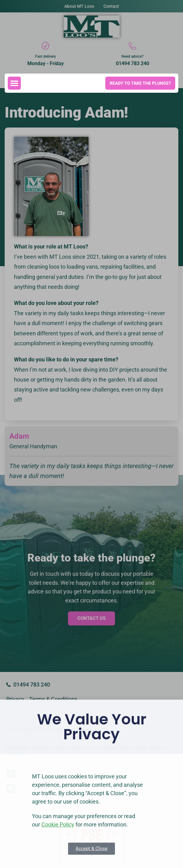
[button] (14, 83)
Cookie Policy (58, 841)
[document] (91, 434)
